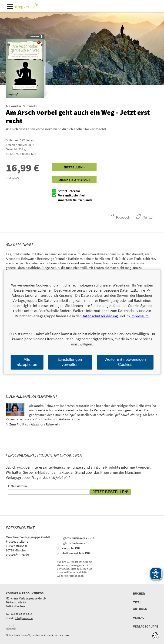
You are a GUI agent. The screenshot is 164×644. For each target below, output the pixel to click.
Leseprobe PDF (70, 548)
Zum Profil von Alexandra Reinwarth (35, 424)
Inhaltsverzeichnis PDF (75, 553)
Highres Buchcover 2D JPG (78, 538)
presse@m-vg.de (17, 554)
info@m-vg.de (24, 618)
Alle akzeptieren (27, 362)
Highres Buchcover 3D (75, 543)
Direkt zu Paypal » (75, 180)
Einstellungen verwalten (70, 362)
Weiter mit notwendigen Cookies (125, 362)
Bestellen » (74, 167)
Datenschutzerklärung (100, 316)
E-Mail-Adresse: (18, 486)
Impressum (140, 316)
